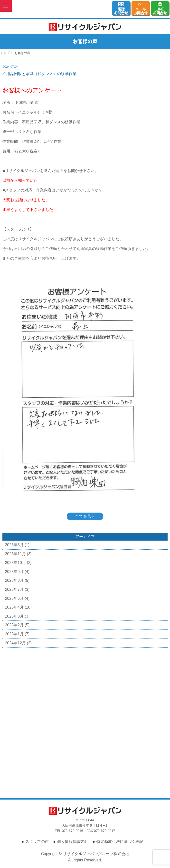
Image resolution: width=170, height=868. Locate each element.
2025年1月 (14, 634)
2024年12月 (15, 643)
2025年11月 (15, 554)
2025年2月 (14, 625)
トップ (5, 53)
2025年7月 (14, 589)
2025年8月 (14, 580)
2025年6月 (14, 598)
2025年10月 (15, 563)
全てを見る (85, 516)
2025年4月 (14, 607)
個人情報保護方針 (73, 842)
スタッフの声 (37, 842)
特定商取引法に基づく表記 (120, 842)
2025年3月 (14, 616)
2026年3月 (14, 545)
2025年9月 (14, 572)
